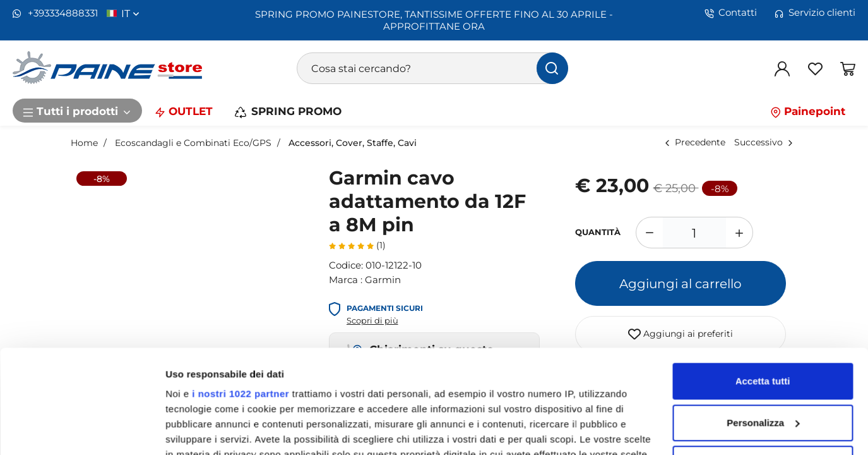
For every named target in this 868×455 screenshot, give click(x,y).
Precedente (700, 142)
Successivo (758, 142)
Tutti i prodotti (77, 111)
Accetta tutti (763, 278)
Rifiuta (763, 361)
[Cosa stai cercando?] (432, 68)
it (130, 13)
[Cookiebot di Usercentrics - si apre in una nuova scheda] (82, 430)
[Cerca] (552, 68)
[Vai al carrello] (848, 68)
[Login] (782, 68)
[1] (694, 233)
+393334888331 (55, 13)
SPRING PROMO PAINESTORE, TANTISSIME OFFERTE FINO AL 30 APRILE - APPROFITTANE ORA (434, 20)
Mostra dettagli (199, 430)
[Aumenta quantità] (740, 233)
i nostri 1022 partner (241, 290)
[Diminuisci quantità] (649, 233)
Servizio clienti (815, 13)
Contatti (731, 13)
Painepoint (808, 111)
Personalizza (763, 319)
